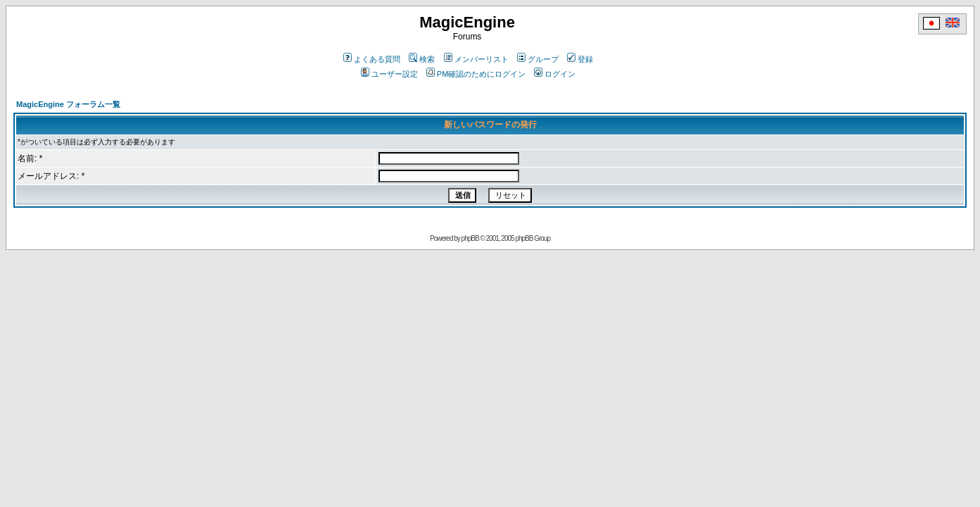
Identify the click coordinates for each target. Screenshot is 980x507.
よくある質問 (372, 59)
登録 (580, 59)
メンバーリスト (476, 59)
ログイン (555, 74)
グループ (538, 59)
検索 (422, 59)
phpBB (470, 238)
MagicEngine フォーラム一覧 (68, 104)
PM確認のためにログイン (476, 74)
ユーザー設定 (389, 74)
